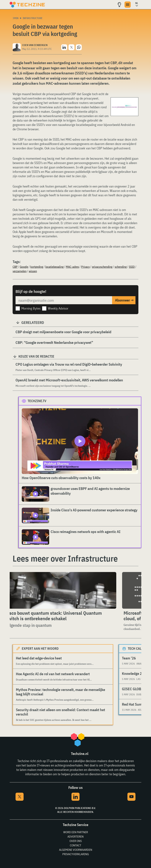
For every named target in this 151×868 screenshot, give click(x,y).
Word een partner (76, 832)
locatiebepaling (54, 267)
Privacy (85, 267)
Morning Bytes (31, 308)
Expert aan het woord (40, 649)
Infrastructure (33, 18)
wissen (33, 271)
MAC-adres (72, 267)
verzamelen (20, 271)
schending (121, 267)
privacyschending (102, 267)
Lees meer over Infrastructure (65, 558)
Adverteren (75, 836)
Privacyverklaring (76, 854)
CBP (15, 267)
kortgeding (37, 267)
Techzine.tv (37, 401)
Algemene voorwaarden (76, 850)
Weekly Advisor (58, 308)
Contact (75, 845)
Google (24, 267)
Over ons (76, 841)
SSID (132, 267)
